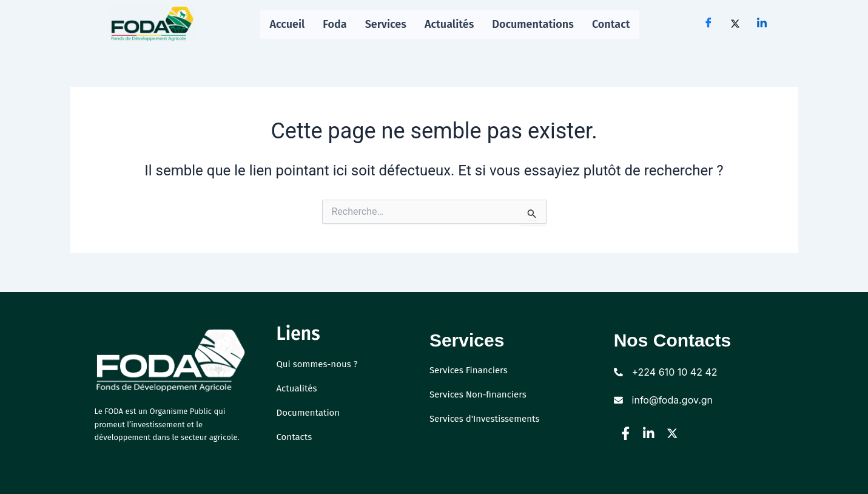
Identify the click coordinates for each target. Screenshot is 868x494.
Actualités (449, 24)
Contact (611, 24)
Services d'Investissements (488, 418)
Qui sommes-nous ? (320, 364)
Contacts (296, 437)
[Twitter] (735, 24)
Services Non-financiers (481, 394)
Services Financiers (471, 370)
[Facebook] (708, 24)
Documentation (311, 412)
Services (385, 24)
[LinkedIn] (762, 24)
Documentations (533, 24)
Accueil (287, 24)
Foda (335, 24)
